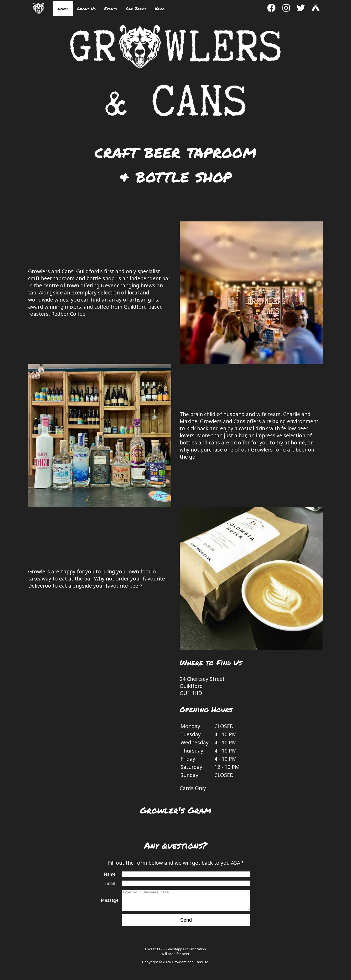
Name (110, 874)
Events (111, 9)
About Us (86, 9)
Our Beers (136, 9)
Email (110, 883)
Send (186, 924)
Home (63, 9)
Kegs (160, 9)
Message (110, 902)
